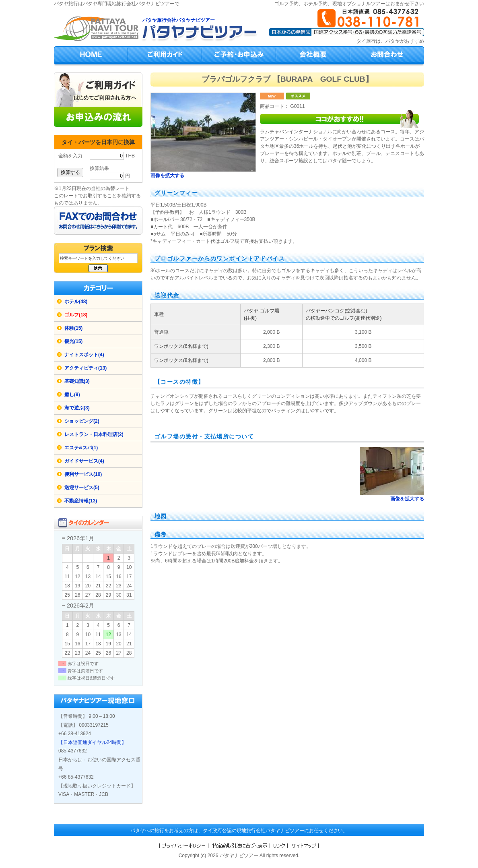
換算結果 (99, 168)
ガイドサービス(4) (84, 461)
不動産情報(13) (81, 501)
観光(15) (73, 341)
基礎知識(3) (77, 381)
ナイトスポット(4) (84, 355)
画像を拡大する (167, 176)
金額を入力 (70, 156)
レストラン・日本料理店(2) (94, 434)
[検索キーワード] (98, 258)
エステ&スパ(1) (81, 448)
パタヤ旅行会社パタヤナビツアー (179, 20)
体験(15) (73, 328)
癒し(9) (72, 395)
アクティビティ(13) (86, 368)
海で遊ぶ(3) (77, 408)
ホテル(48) (76, 302)
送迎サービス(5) (82, 488)
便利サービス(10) (83, 474)
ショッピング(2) (82, 421)
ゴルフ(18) (76, 315)
